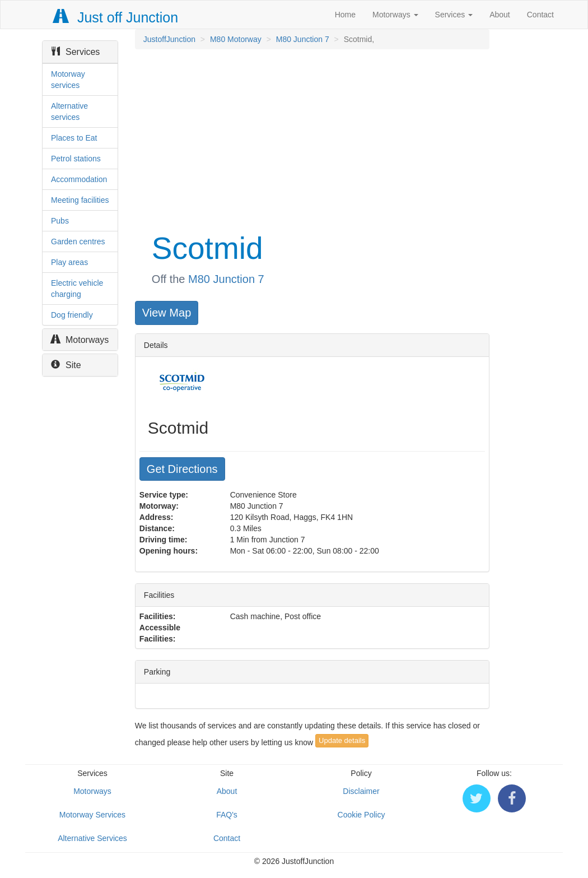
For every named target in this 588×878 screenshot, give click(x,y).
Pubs (60, 221)
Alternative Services (92, 838)
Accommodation (79, 179)
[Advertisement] (311, 139)
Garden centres (78, 241)
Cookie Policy (361, 815)
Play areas (69, 262)
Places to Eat (74, 138)
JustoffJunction (169, 39)
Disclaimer (361, 791)
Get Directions (182, 469)
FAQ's (227, 815)
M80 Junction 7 (303, 39)
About (500, 15)
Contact (540, 15)
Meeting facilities (80, 200)
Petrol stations (76, 159)
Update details (342, 740)
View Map (167, 313)
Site (66, 365)
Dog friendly (72, 315)
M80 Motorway (236, 39)
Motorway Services (92, 815)
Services (454, 15)
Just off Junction (116, 17)
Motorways (395, 15)
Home (345, 15)
